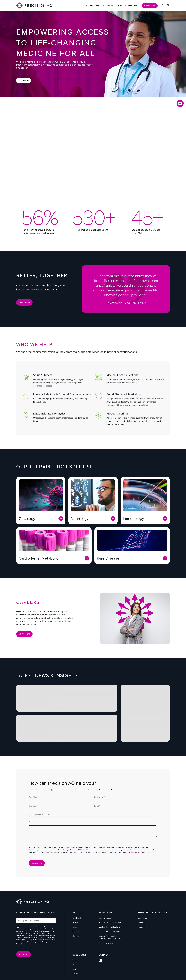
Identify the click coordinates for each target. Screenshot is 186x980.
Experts (76, 922)
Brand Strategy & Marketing (110, 922)
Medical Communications (109, 927)
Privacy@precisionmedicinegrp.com (136, 852)
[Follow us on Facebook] (100, 961)
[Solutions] (100, 6)
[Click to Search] (163, 6)
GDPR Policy (81, 850)
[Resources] (133, 6)
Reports (76, 960)
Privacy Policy (68, 850)
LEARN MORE (24, 302)
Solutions (106, 912)
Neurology (142, 927)
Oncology (142, 922)
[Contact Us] (150, 6)
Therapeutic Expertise (153, 912)
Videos (76, 965)
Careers (76, 936)
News (75, 927)
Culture (76, 931)
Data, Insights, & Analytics (109, 931)
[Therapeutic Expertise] (116, 6)
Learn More (24, 80)
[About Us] (90, 6)
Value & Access (105, 918)
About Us (79, 912)
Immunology (143, 918)
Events (75, 974)
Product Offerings (106, 943)
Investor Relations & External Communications (109, 937)
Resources (80, 955)
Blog (74, 969)
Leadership (77, 918)
